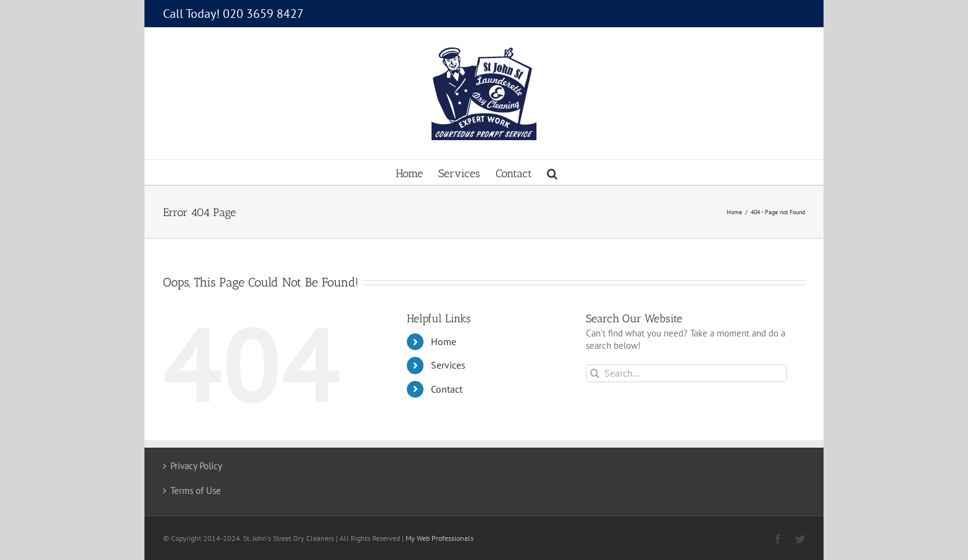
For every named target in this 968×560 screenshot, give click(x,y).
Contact (447, 389)
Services (448, 365)
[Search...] (687, 373)
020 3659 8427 (263, 14)
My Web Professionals (440, 538)
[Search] (595, 373)
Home (444, 341)
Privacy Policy (196, 466)
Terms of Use (196, 491)
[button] (552, 172)
